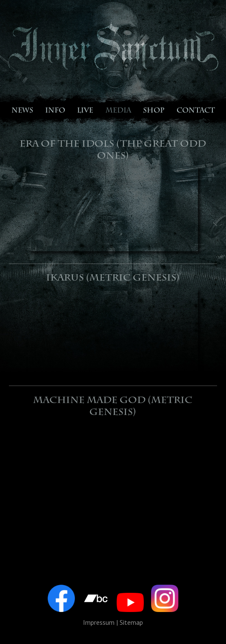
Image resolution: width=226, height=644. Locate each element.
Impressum (99, 622)
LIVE (85, 111)
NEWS (22, 111)
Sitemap (131, 622)
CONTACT (196, 111)
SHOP (154, 111)
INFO (55, 111)
